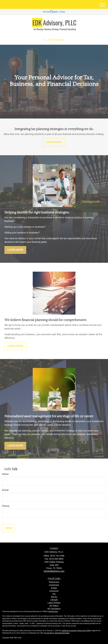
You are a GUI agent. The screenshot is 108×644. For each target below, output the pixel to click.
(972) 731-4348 (54, 40)
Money (54, 597)
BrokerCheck (53, 611)
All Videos (54, 606)
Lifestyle (54, 600)
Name (5, 474)
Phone (6, 506)
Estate (54, 588)
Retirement (54, 582)
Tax (54, 594)
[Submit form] (9, 528)
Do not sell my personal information (57, 633)
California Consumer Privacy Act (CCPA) (76, 631)
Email (5, 490)
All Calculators (54, 609)
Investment (54, 585)
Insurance (54, 591)
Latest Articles (54, 603)
